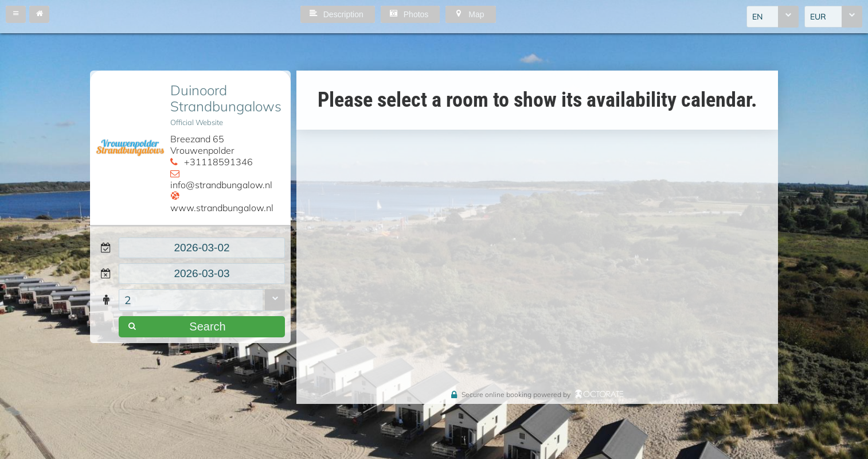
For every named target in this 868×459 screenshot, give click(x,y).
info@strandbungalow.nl (221, 185)
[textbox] (202, 248)
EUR (818, 17)
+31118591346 (218, 162)
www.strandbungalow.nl (222, 208)
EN (757, 17)
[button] (16, 14)
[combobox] (773, 17)
